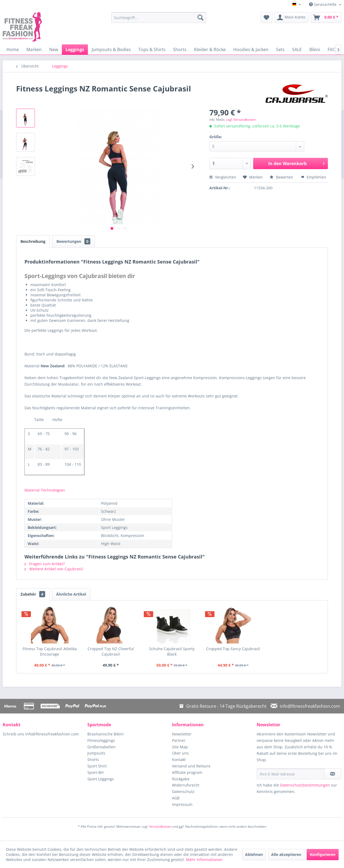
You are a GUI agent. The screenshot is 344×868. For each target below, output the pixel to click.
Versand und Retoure (191, 766)
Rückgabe (181, 779)
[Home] (13, 49)
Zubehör (33, 594)
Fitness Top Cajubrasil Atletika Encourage (50, 651)
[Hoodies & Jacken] (251, 49)
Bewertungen (73, 241)
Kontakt (179, 759)
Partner (179, 740)
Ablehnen (254, 854)
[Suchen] (200, 17)
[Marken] (34, 49)
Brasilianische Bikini (105, 734)
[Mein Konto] (291, 17)
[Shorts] (180, 49)
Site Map (180, 747)
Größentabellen (101, 747)
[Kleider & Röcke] (210, 49)
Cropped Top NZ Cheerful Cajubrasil (111, 651)
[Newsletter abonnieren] (333, 774)
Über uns (180, 753)
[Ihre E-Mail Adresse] (291, 774)
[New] (54, 49)
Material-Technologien (45, 490)
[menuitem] (159, 17)
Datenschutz (183, 791)
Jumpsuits (96, 753)
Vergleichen (223, 177)
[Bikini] (315, 49)
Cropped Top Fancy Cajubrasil (233, 649)
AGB (176, 798)
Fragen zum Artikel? (45, 564)
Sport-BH (95, 772)
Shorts (93, 759)
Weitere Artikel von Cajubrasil (54, 569)
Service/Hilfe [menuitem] (323, 4)
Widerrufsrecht (186, 785)
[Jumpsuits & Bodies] (111, 49)
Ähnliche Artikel (71, 594)
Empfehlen (314, 177)
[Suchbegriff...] (159, 17)
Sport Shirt (97, 766)
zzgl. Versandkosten (241, 120)
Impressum (182, 804)
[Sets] (280, 49)
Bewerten (282, 177)
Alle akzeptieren (286, 854)
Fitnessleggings (101, 740)
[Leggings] (75, 49)
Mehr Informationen (204, 860)
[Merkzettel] (266, 17)
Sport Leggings (101, 779)
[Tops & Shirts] (152, 49)
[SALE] (297, 49)
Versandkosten (160, 826)
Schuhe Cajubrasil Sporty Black (172, 651)
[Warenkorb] (326, 17)
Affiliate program (187, 772)
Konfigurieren (323, 854)
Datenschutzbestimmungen (305, 785)
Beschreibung (33, 241)
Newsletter (182, 734)
